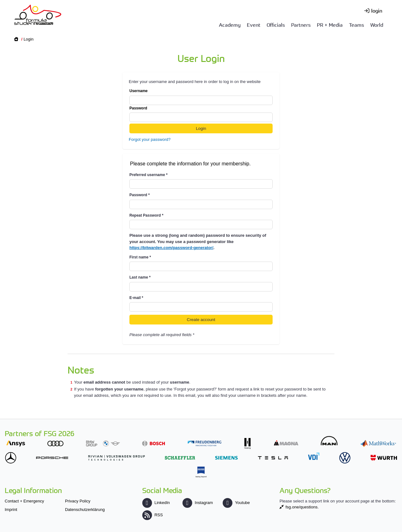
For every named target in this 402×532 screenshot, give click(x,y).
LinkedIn (156, 503)
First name (140, 257)
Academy (230, 25)
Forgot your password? (150, 139)
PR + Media (330, 25)
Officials (276, 25)
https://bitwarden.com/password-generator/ (171, 248)
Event (254, 25)
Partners (301, 25)
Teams (356, 25)
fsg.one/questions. (302, 507)
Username (201, 97)
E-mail (136, 298)
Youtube (236, 503)
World (377, 25)
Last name (140, 277)
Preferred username (148, 175)
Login (29, 39)
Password (201, 114)
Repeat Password (146, 215)
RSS (153, 515)
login (377, 10)
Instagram (198, 503)
